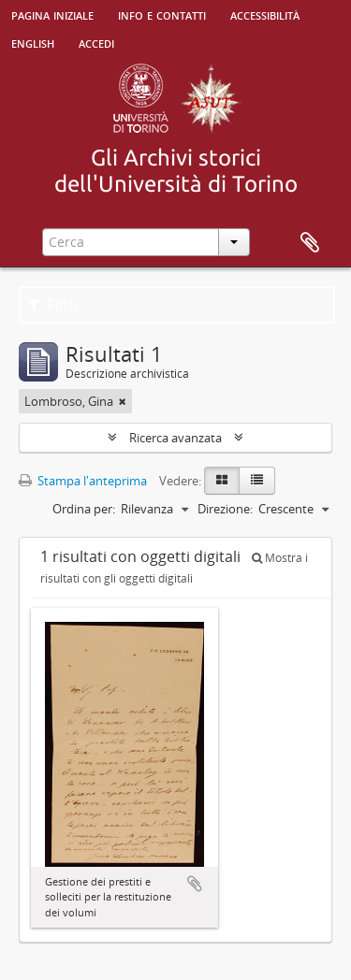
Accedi (96, 42)
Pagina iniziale (52, 14)
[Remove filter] (123, 401)
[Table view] (257, 481)
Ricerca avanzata (175, 438)
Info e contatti (162, 14)
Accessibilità (265, 14)
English (33, 42)
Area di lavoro (310, 243)
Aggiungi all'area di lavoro (195, 884)
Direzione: (225, 509)
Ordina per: (84, 509)
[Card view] (222, 481)
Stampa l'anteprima (83, 481)
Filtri (53, 305)
